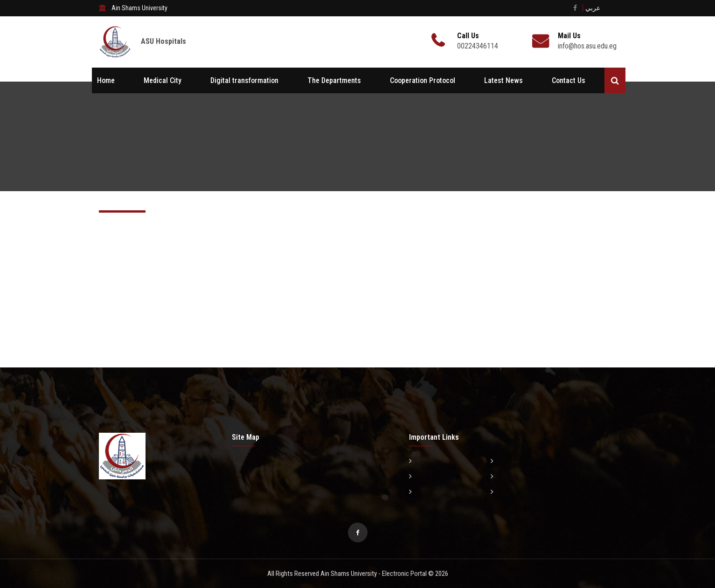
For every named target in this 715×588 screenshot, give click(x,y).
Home (106, 80)
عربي (593, 8)
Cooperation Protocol (423, 80)
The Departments (334, 80)
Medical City (163, 80)
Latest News (503, 80)
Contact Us (569, 80)
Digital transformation (244, 80)
